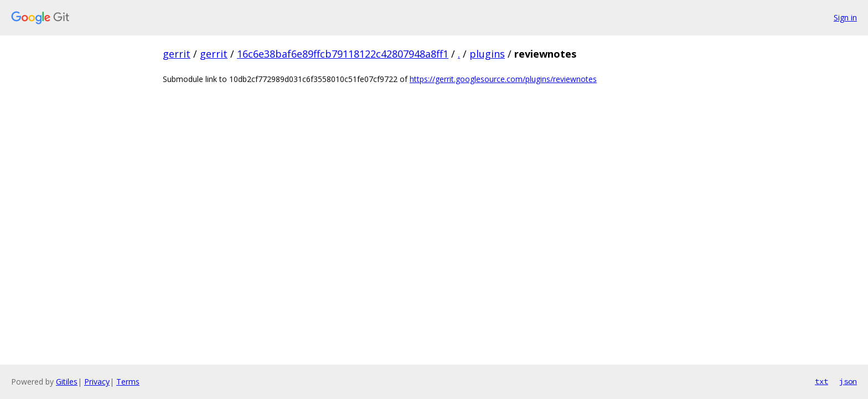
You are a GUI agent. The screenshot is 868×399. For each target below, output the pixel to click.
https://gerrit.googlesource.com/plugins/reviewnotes (503, 79)
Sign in (845, 17)
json (848, 381)
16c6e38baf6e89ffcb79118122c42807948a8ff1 (343, 54)
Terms (128, 382)
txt (821, 381)
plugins (487, 54)
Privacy (97, 382)
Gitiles (67, 382)
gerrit (177, 54)
